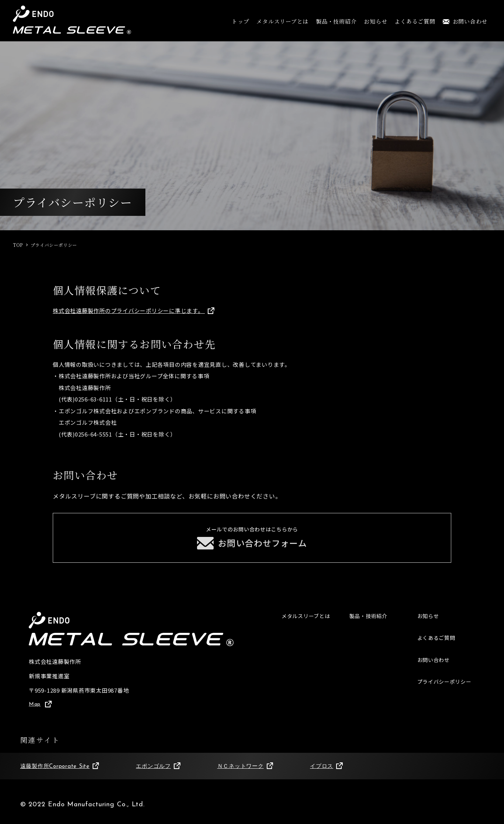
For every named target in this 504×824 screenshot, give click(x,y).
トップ (240, 21)
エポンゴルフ (158, 772)
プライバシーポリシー (446, 688)
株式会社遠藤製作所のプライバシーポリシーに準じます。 (134, 311)
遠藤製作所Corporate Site (60, 772)
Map (41, 709)
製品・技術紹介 (336, 21)
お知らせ (375, 21)
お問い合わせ (465, 21)
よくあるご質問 (415, 21)
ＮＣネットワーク (245, 772)
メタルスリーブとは (282, 21)
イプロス (326, 772)
